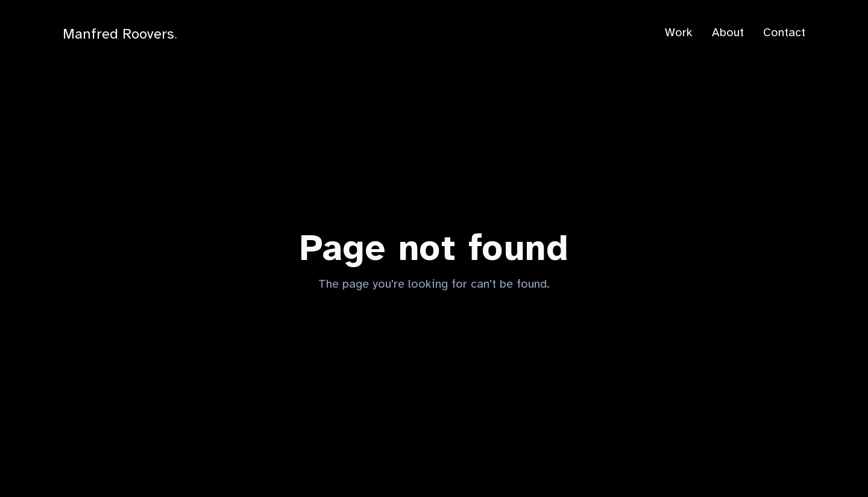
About (728, 32)
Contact (784, 32)
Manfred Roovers (120, 34)
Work (679, 32)
